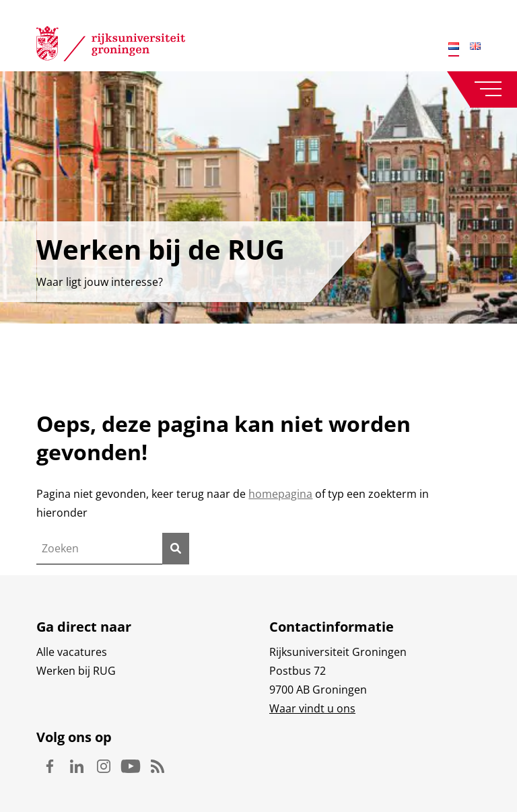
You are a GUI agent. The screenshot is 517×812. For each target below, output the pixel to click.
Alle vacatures (72, 652)
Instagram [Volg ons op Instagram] (104, 766)
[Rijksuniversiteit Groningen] (111, 46)
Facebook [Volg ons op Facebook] (50, 766)
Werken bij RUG (76, 671)
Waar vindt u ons (312, 708)
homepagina (280, 494)
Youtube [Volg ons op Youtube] (131, 766)
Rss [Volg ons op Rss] (158, 766)
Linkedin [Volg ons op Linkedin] (77, 766)
